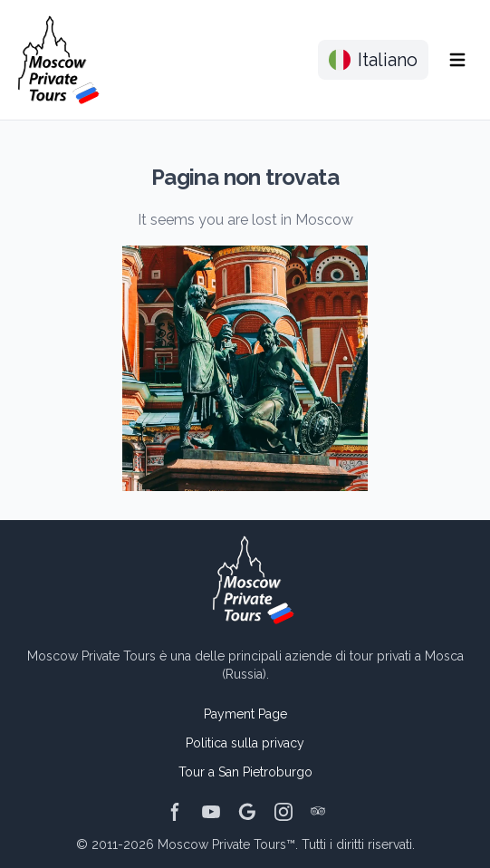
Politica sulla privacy (245, 743)
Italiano (373, 60)
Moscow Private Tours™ (226, 844)
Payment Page (245, 714)
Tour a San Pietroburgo (245, 772)
